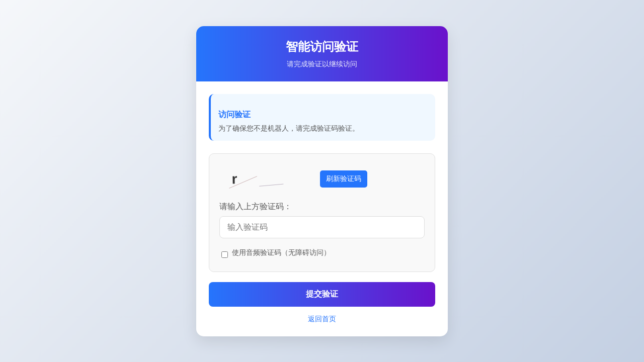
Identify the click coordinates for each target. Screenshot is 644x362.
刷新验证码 (344, 178)
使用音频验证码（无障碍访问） (281, 252)
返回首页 (322, 319)
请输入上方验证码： (256, 206)
